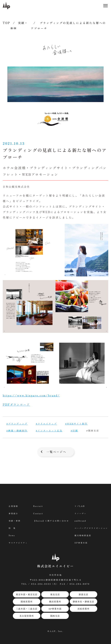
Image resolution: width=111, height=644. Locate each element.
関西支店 (55, 616)
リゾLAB (80, 506)
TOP (7, 23)
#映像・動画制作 (17, 430)
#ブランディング (17, 424)
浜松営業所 (83, 609)
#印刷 (74, 430)
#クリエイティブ (46, 424)
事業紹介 (13, 513)
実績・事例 (15, 521)
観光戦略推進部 (83, 535)
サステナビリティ (18, 543)
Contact (38, 513)
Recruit (38, 506)
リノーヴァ (80, 513)
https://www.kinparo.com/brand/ (31, 395)
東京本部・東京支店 (27, 594)
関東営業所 (27, 601)
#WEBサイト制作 (76, 424)
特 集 (12, 528)
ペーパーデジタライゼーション (91, 528)
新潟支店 (83, 594)
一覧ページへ (56, 452)
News (12, 535)
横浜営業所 (55, 601)
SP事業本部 (55, 609)
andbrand (80, 521)
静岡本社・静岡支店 (83, 601)
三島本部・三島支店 (27, 609)
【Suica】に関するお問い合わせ (51, 521)
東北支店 (55, 594)
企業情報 (13, 506)
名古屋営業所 (27, 616)
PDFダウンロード (16, 404)
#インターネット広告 (49, 430)
